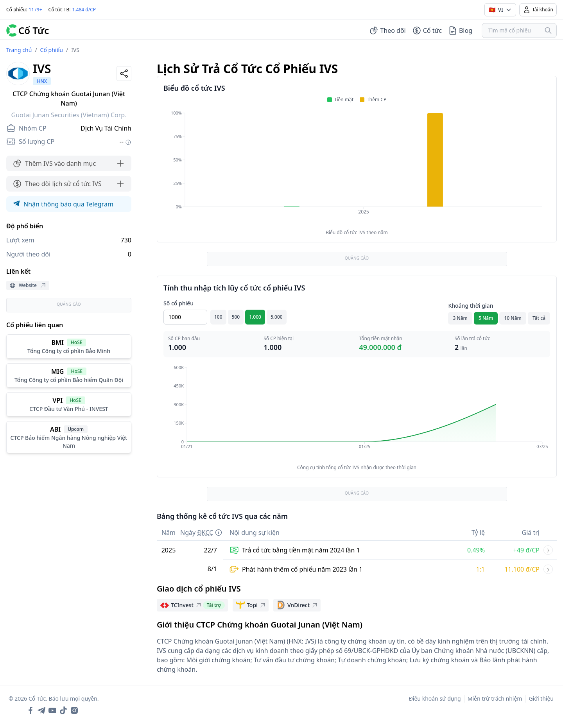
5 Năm (486, 318)
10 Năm (513, 318)
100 (218, 317)
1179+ (35, 10)
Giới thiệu (541, 698)
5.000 (277, 317)
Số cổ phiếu (178, 303)
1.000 (255, 317)
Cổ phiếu (52, 50)
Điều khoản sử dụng (435, 698)
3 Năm (460, 318)
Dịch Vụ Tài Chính (106, 128)
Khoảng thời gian (471, 306)
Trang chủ (19, 50)
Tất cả (539, 318)
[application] (357, 168)
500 (236, 317)
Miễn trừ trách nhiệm (495, 698)
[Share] (124, 74)
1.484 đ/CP (84, 10)
